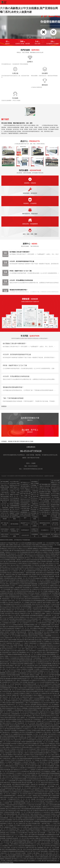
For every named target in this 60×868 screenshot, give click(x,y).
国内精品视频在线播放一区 (15, 675)
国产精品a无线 (51, 569)
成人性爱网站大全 (45, 760)
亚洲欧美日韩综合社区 (47, 827)
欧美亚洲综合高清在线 (22, 662)
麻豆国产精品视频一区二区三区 (31, 783)
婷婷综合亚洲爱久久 (12, 673)
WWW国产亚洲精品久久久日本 (41, 671)
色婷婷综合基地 (24, 580)
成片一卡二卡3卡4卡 (36, 649)
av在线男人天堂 (5, 591)
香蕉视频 (55, 822)
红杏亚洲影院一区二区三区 (43, 718)
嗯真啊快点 (47, 606)
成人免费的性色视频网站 (13, 727)
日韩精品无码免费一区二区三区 (35, 684)
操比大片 (33, 617)
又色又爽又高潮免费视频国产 (24, 606)
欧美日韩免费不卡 (38, 818)
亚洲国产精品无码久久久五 (27, 554)
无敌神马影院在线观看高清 (37, 753)
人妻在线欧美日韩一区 (38, 608)
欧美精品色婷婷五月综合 (50, 575)
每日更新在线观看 (11, 719)
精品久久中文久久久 (10, 567)
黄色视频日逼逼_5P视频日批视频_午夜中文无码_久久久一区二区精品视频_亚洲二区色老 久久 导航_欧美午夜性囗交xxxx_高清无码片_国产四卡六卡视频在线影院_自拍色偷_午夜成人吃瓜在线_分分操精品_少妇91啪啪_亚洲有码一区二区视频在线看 (35, 500)
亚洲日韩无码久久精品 (45, 623)
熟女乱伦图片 (39, 640)
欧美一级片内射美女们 (33, 827)
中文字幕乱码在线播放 (43, 582)
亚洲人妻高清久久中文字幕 (33, 567)
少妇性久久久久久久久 (32, 803)
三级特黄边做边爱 (43, 775)
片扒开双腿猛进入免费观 (48, 771)
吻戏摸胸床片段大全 (24, 851)
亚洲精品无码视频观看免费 (10, 851)
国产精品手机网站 (46, 602)
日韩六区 (15, 820)
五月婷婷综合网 (44, 588)
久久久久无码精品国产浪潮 (31, 749)
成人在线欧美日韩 (44, 693)
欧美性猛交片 (25, 530)
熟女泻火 (8, 706)
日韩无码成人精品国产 (34, 593)
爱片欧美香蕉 (14, 524)
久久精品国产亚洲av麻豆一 (29, 762)
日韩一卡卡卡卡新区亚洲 (30, 757)
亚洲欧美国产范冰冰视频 (7, 634)
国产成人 (3, 667)
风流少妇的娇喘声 (43, 796)
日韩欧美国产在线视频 (10, 731)
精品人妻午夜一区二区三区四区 (22, 788)
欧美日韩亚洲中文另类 (31, 686)
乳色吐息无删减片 (15, 725)
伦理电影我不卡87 (37, 563)
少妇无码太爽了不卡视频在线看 (41, 788)
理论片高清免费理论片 (29, 732)
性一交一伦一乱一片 (18, 686)
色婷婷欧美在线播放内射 (29, 562)
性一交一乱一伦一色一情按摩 (27, 799)
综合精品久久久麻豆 (33, 712)
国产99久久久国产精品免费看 (39, 851)
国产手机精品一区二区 (43, 797)
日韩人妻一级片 (21, 849)
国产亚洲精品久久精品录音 (19, 589)
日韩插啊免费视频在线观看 (27, 677)
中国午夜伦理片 (52, 734)
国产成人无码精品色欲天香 (32, 714)
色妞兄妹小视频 (34, 838)
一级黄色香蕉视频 (30, 573)
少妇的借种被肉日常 (12, 805)
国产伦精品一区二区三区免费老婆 (45, 766)
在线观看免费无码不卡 (40, 699)
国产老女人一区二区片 (31, 558)
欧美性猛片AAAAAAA (10, 563)
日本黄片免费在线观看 (41, 857)
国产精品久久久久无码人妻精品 (30, 790)
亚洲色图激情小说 (23, 673)
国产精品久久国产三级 (33, 738)
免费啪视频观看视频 (46, 822)
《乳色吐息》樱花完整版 (34, 632)
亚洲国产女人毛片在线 (32, 693)
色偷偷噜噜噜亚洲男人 (10, 796)
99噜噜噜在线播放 (33, 836)
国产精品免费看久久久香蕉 (33, 861)
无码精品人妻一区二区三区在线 (15, 610)
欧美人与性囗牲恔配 (21, 682)
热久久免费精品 (24, 597)
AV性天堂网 (20, 749)
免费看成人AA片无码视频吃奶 (41, 549)
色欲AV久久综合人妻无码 (9, 775)
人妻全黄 (5, 755)
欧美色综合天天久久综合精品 (18, 771)
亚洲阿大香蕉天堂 (37, 575)
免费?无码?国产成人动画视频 (34, 848)
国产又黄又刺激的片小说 (50, 801)
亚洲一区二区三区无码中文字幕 (49, 673)
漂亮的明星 (5, 653)
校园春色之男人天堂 (44, 679)
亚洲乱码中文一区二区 (51, 818)
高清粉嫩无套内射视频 (46, 565)
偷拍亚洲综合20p (41, 573)
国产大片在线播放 (49, 758)
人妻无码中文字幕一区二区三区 (9, 677)
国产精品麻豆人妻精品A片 (41, 807)
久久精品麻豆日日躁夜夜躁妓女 (27, 768)
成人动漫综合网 (10, 562)
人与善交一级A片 (23, 835)
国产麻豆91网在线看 (28, 640)
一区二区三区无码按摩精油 (23, 601)
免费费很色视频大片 (29, 664)
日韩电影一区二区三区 (23, 578)
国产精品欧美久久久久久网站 (19, 777)
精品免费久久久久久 (34, 682)
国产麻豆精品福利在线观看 (26, 820)
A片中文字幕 (53, 641)
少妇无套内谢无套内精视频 (43, 799)
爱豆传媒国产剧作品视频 (19, 779)
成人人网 (45, 563)
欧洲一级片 (36, 723)
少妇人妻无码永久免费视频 (31, 627)
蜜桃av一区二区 (40, 853)
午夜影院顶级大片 (45, 749)
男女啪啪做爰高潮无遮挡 (27, 552)
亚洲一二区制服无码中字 (10, 799)
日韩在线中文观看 (20, 853)
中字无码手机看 (16, 742)
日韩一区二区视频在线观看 (42, 625)
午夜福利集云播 (7, 550)
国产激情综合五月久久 (18, 770)
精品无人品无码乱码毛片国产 (40, 792)
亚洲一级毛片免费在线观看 (41, 727)
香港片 (5, 797)
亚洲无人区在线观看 (17, 760)
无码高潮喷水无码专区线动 (18, 621)
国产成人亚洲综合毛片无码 (35, 589)
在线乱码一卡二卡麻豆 (21, 643)
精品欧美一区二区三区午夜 (21, 838)
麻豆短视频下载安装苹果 (40, 706)
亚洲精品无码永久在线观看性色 (21, 792)
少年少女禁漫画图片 (33, 619)
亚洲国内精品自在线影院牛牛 (28, 582)
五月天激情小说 (18, 825)
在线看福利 (9, 838)
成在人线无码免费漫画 (24, 630)
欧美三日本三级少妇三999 (11, 565)
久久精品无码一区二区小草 (51, 615)
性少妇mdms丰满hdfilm (48, 703)
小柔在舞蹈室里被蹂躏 (45, 550)
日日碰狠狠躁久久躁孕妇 (24, 731)
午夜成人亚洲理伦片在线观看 (25, 669)
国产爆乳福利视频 (54, 675)
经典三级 (37, 833)
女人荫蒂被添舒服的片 (41, 820)
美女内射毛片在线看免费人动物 (27, 797)
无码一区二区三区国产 (44, 842)
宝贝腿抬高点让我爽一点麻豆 (42, 614)
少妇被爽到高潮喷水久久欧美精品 (47, 584)
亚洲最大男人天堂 (22, 721)
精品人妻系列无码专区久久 (45, 844)
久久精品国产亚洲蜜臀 (52, 762)
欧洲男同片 (19, 729)
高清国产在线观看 (10, 632)
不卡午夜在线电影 (38, 606)
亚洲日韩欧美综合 (5, 783)
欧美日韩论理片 (16, 604)
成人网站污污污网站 (21, 634)
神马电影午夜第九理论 (44, 571)
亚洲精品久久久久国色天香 (26, 805)
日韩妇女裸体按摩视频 (40, 667)
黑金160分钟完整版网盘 (25, 734)
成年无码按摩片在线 (13, 580)
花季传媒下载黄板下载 (47, 731)
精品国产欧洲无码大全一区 (47, 723)
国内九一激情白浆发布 (16, 757)
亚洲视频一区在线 (23, 645)
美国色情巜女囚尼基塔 (32, 550)
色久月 (47, 586)
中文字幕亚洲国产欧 (31, 745)
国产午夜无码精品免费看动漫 (8, 814)
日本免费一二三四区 (46, 833)
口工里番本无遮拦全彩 (47, 831)
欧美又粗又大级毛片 (44, 692)
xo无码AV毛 (39, 554)
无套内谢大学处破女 (51, 556)
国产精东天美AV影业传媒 (18, 692)
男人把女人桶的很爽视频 (48, 653)
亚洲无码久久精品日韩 (23, 719)
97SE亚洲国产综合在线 (34, 740)
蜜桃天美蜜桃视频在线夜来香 (12, 736)
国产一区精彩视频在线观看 (47, 619)
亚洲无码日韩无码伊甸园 (24, 591)
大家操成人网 (21, 796)
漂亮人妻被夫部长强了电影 (25, 814)
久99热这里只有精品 (46, 627)
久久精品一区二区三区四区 (26, 766)
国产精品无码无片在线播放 (32, 569)
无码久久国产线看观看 (41, 666)
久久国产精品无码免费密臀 (43, 664)
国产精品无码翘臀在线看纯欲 (14, 855)
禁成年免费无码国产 (10, 718)
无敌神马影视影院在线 (19, 807)
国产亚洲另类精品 (44, 838)
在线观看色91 (45, 593)
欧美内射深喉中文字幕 (8, 738)
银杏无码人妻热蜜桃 (30, 705)
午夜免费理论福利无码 (10, 578)
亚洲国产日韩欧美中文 (13, 701)
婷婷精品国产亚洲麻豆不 (14, 628)
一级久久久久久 (44, 675)
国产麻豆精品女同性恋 (34, 771)
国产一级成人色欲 (17, 816)
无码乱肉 (8, 693)
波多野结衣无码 (7, 608)
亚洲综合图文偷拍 (27, 747)
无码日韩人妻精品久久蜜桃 (31, 675)
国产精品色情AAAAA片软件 (50, 567)
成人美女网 (9, 602)
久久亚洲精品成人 (7, 807)
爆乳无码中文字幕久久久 (29, 844)
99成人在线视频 (11, 833)
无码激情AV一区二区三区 (37, 580)
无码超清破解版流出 (35, 703)
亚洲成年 (8, 836)
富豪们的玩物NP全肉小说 (9, 630)
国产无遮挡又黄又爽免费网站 (18, 653)
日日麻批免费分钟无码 (42, 770)
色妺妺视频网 (56, 757)
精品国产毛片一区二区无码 (30, 679)
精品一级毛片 (25, 753)
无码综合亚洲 (6, 692)
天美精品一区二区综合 (9, 699)
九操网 (15, 645)
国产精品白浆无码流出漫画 (45, 560)
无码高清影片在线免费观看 (52, 658)
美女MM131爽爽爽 (18, 822)
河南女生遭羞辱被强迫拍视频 (42, 840)
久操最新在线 (31, 688)
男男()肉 (19, 640)
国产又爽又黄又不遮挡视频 (25, 667)
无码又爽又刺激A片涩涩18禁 (8, 651)
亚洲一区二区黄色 (26, 736)
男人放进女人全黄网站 (10, 721)
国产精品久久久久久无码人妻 (20, 859)
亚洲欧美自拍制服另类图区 (22, 784)
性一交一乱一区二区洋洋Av (42, 846)
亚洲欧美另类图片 (7, 786)
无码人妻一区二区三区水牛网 (33, 801)
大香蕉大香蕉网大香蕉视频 (44, 562)
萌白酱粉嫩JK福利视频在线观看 (12, 679)
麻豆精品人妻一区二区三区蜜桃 (32, 654)
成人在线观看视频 (30, 773)
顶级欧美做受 (21, 651)
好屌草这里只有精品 (51, 684)
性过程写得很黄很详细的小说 (49, 682)
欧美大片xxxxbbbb (7, 831)
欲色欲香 (29, 849)
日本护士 (38, 716)
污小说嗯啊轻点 (43, 647)
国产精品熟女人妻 (29, 716)
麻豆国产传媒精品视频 (42, 773)
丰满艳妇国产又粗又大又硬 (12, 753)
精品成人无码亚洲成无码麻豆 (16, 573)
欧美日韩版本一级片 (12, 666)
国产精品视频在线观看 (18, 550)
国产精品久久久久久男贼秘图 (36, 697)
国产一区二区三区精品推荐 (44, 621)
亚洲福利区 (8, 859)
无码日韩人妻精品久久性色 (22, 617)
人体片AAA (12, 818)
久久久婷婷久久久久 (39, 747)
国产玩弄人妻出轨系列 (25, 599)
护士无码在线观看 (26, 604)
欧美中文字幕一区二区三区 (19, 712)
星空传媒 (43, 569)
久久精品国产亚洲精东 (18, 693)
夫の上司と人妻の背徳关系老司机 (27, 647)
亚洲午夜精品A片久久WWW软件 (40, 812)
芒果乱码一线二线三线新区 (15, 823)
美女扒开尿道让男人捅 (53, 667)
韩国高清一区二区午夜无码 (39, 764)
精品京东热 (44, 783)
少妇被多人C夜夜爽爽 (45, 636)
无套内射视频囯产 (47, 708)
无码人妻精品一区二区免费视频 (26, 718)
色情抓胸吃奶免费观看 (36, 615)
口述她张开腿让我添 (43, 651)
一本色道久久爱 (30, 853)
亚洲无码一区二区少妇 (38, 586)
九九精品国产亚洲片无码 (7, 601)
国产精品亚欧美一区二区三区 (23, 723)
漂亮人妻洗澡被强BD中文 (13, 584)
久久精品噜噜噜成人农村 (19, 710)
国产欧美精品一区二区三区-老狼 (44, 742)
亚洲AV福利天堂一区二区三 (43, 755)
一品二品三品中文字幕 (28, 638)
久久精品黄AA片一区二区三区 (55, 530)
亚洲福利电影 (17, 786)
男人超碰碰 (5, 827)
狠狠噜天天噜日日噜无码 (15, 755)
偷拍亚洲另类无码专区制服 (51, 589)
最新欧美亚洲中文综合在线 (8, 641)
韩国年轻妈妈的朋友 (8, 708)
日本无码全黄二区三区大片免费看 (22, 608)
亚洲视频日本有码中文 (46, 816)
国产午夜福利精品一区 (37, 719)
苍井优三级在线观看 (43, 745)
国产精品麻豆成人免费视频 (32, 822)
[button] (29, 37)
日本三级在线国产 (31, 651)
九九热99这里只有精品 (49, 814)
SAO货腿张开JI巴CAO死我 (37, 680)
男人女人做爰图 (13, 734)
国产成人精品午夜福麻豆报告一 (51, 632)
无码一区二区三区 (54, 599)
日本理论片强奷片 (11, 667)
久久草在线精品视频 (25, 565)
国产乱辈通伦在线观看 (48, 740)
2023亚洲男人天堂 (40, 805)
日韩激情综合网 (8, 788)
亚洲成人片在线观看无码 (12, 658)
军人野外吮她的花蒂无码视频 (39, 578)
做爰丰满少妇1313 (45, 712)
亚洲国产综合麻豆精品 (14, 762)
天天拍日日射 (28, 706)
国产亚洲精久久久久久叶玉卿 (18, 827)
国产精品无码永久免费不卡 (28, 595)
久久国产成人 (25, 725)
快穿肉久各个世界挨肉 (36, 859)
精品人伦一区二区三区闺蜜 (40, 591)
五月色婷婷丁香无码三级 (40, 751)
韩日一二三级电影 (18, 586)
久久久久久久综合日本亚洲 (8, 660)
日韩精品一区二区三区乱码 (19, 794)
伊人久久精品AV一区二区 (16, 571)
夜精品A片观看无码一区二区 (45, 705)
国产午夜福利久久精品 (12, 582)
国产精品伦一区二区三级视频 (48, 656)
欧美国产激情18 (44, 729)
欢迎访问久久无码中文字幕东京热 (49, 610)
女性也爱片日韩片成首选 (12, 614)
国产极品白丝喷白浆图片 (50, 649)
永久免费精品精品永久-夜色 (10, 766)
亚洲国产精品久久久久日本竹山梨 (14, 745)
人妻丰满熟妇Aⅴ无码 (16, 844)
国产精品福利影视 (10, 729)
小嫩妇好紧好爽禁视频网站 (35, 634)
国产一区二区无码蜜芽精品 (19, 836)
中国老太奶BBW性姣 (20, 612)
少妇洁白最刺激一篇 (8, 784)
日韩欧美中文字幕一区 (26, 614)
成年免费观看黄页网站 (20, 593)
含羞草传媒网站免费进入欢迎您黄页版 (32, 690)
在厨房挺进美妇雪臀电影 (48, 654)
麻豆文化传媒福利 (31, 641)
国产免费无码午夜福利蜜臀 (37, 835)
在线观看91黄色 (31, 621)
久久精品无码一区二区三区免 (24, 751)
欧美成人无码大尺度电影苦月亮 (49, 790)
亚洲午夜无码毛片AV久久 (48, 716)
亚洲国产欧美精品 (53, 820)
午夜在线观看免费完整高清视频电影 (31, 809)
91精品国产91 (33, 662)
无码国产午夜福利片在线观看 (45, 768)
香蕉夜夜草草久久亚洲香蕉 (40, 599)
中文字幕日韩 (35, 565)
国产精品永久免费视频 (21, 708)
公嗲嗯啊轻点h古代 (19, 764)
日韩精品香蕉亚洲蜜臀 (34, 708)
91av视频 (3, 602)
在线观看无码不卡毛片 (8, 682)
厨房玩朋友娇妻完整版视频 (29, 584)
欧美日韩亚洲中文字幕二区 (36, 777)
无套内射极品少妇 (16, 732)
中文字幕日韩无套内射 (38, 736)
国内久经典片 (21, 567)
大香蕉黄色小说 (53, 851)
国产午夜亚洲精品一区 (37, 658)
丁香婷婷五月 (13, 768)
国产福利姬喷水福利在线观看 (15, 627)
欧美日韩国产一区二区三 (16, 623)
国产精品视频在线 (7, 680)
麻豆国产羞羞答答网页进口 (49, 861)
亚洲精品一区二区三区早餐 (23, 812)
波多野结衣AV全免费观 (30, 744)
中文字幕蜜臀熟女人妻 (48, 612)
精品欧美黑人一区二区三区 (10, 599)
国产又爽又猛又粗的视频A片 (25, 695)
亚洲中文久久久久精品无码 (16, 846)
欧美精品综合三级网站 (35, 721)
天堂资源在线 (6, 714)
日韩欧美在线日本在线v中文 (15, 716)
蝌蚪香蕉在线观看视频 (36, 725)
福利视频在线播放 (29, 625)
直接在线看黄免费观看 (26, 758)
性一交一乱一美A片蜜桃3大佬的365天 (33, 628)
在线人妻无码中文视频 (52, 781)
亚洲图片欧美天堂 (53, 666)
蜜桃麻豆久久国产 (32, 842)
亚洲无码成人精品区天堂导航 (29, 636)
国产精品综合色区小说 (12, 810)
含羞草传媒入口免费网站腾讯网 (25, 857)
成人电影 (12, 662)
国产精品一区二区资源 (21, 829)
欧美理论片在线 (39, 701)
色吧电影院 (21, 558)
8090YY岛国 (21, 775)
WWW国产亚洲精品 (17, 744)
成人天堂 (10, 645)
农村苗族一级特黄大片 (17, 560)
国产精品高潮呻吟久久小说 (48, 738)
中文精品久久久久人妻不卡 (31, 729)
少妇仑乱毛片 (25, 535)
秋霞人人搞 (30, 840)
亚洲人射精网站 (55, 812)
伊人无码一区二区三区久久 (8, 669)
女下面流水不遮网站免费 (50, 554)
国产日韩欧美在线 (5, 758)
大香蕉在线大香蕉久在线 (46, 836)
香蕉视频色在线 (29, 846)
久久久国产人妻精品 (31, 796)
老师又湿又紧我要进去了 (43, 595)
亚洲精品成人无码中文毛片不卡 (9, 549)
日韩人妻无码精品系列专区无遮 (41, 660)
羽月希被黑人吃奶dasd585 (19, 688)
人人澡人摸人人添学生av (32, 610)
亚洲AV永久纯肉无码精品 (35, 794)
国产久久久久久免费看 (6, 617)
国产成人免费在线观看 (22, 615)
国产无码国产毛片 (42, 744)
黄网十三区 (13, 591)
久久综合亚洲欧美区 (22, 833)
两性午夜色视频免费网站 (9, 849)
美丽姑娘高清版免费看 (8, 857)
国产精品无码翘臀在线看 (19, 842)
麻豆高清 (18, 562)
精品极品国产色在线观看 (22, 588)
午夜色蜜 (31, 833)
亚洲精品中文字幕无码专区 (44, 732)
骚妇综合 (28, 764)
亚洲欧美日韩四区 (25, 658)
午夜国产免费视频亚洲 (27, 742)
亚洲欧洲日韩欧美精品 (6, 612)
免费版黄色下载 (53, 591)
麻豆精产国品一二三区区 (49, 823)
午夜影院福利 (32, 643)
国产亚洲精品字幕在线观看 (23, 781)
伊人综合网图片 (35, 588)
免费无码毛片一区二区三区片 (16, 705)
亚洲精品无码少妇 (14, 595)
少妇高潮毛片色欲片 (29, 755)
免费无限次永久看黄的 (41, 552)
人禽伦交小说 (15, 758)
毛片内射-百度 (53, 775)
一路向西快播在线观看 (19, 803)
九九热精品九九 (19, 773)
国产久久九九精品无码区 (49, 721)
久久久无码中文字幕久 (8, 606)
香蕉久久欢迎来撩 (50, 747)
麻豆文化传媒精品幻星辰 (13, 809)
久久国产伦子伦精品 (18, 706)
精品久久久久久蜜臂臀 (25, 549)
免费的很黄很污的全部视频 (51, 640)
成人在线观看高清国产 (30, 571)
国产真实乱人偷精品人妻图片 (25, 699)
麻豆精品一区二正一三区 (43, 688)
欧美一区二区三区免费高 (24, 671)
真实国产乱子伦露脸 (43, 641)
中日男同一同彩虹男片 (51, 701)
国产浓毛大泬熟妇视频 (41, 638)
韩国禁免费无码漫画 (38, 849)
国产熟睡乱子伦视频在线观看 (24, 818)
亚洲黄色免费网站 (32, 710)
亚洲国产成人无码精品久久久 (47, 558)
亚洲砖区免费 (36, 731)
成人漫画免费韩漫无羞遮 (27, 701)
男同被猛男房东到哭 (52, 601)
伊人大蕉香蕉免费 (21, 738)
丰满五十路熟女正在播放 (33, 831)
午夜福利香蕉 (48, 779)
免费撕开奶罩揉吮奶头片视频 (36, 829)
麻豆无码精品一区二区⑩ (30, 855)
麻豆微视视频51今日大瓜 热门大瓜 (33, 825)
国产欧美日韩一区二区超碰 (31, 760)
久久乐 (56, 836)
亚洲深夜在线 (38, 814)
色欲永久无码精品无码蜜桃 (16, 801)
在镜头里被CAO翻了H (17, 569)
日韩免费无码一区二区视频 (21, 602)
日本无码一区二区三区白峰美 (35, 524)
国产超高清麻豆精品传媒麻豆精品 (16, 619)
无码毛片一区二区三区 (6, 764)
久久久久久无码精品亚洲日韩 (14, 625)
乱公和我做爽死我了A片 (36, 597)
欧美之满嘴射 (38, 695)
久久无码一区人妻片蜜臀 (40, 734)
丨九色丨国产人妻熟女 (23, 649)
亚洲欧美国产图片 (25, 810)
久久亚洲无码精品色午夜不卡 (35, 779)
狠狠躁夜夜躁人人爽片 (22, 703)
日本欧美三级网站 (11, 695)
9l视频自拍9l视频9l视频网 (15, 654)
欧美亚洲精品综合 (38, 758)
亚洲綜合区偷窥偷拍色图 (12, 597)
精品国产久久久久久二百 (30, 623)
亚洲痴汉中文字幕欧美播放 (36, 556)
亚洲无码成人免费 (35, 602)
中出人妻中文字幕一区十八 (46, 710)
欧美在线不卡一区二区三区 (38, 786)
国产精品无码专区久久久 (9, 649)
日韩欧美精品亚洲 (21, 632)
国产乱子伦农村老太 (19, 848)
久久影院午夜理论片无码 (24, 563)
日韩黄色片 (3, 675)
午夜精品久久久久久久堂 (12, 552)
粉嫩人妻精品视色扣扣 (41, 677)
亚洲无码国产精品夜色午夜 (31, 656)
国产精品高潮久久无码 (19, 684)
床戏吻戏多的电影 (16, 783)
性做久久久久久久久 (12, 835)
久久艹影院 (30, 807)
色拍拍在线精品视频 (48, 809)
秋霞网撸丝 (22, 861)
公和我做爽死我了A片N (17, 714)
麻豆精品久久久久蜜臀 (47, 714)
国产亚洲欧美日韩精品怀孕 (38, 810)
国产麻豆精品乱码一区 (12, 554)
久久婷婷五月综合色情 (30, 560)
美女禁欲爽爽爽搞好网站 (38, 601)
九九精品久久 (45, 530)
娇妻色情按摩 (27, 586)
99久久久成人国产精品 (33, 653)
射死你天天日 (47, 859)
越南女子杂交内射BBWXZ (14, 747)
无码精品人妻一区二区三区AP (12, 690)
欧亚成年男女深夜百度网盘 (31, 816)
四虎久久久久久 (7, 779)
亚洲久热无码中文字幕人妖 (40, 604)
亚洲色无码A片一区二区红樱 (37, 576)
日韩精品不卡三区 (50, 580)
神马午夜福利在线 (10, 751)
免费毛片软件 (54, 586)
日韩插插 (11, 829)
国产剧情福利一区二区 (21, 556)
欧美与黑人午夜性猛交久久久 (48, 803)
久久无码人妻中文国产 (45, 757)
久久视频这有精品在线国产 (45, 643)
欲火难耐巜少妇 (12, 797)
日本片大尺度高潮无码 (38, 781)
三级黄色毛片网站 (10, 575)
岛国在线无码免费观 (31, 692)
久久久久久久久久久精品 (16, 656)
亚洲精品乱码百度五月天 (45, 662)
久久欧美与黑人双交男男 (13, 790)
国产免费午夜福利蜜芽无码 (23, 575)
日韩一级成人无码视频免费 (21, 680)
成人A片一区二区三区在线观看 (37, 645)
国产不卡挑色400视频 (10, 640)
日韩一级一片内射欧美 (20, 697)
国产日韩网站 (25, 786)
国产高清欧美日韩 (52, 810)
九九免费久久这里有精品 (41, 669)
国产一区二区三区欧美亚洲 (26, 666)
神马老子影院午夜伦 (6, 822)
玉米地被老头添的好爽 (16, 664)
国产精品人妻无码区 (19, 831)
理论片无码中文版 (34, 673)
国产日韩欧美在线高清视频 (18, 840)
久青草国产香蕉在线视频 (33, 612)
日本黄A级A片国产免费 (45, 855)
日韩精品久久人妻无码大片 (39, 630)
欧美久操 (8, 842)
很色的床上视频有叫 (31, 775)
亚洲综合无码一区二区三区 (13, 638)
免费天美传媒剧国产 (27, 727)
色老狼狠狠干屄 (21, 641)
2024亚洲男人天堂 (11, 647)
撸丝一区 (10, 848)
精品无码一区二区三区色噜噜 (12, 636)
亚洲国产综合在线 (48, 725)
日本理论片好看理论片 (42, 617)
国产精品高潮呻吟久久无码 (46, 686)
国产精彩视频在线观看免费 (24, 660)
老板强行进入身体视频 (37, 784)
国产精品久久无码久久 (22, 576)
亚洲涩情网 (12, 781)
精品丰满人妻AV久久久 (9, 615)
